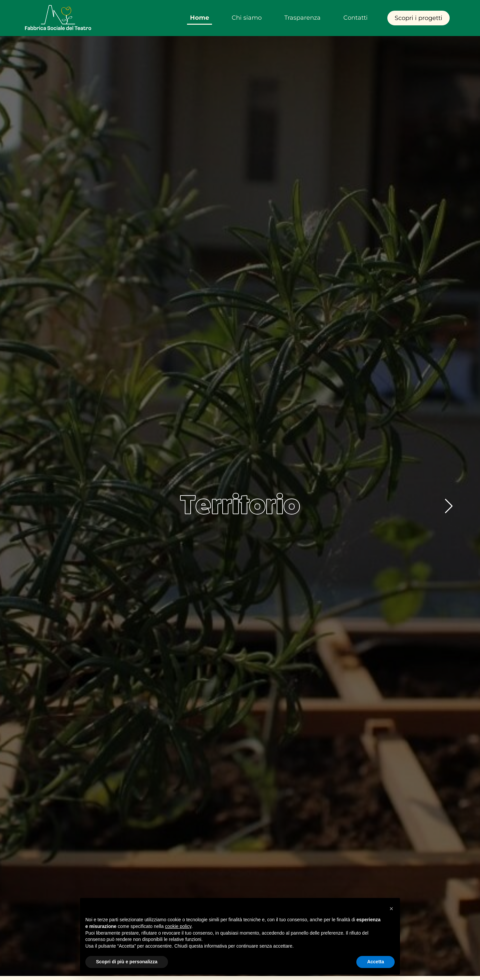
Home (199, 18)
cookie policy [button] (178, 926)
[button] (449, 506)
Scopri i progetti (418, 18)
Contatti (355, 18)
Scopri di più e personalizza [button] (127, 962)
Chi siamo (247, 18)
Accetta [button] (375, 962)
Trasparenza (302, 18)
